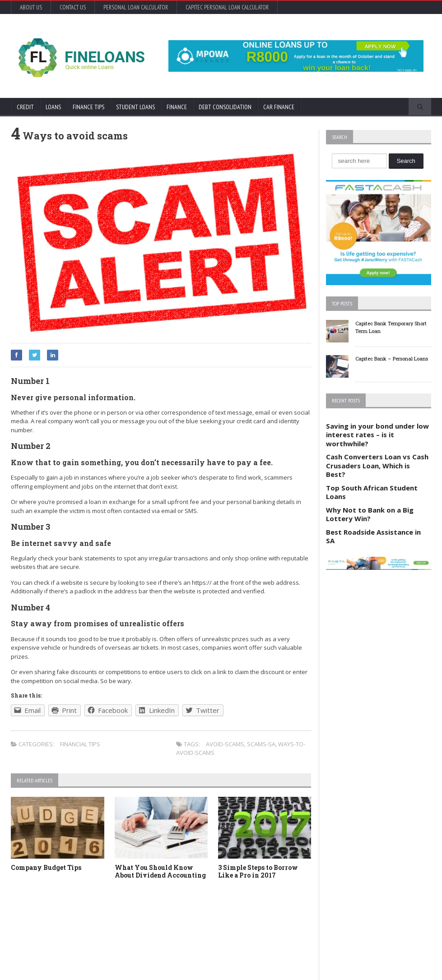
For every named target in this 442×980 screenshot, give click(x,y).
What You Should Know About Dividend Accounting (160, 871)
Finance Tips (88, 107)
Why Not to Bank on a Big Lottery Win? (370, 514)
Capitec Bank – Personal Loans (392, 358)
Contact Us (73, 7)
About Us (31, 7)
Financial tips (80, 744)
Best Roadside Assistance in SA (373, 536)
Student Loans (135, 107)
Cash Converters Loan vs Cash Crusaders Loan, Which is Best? (377, 465)
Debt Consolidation (225, 107)
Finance (177, 107)
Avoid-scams (225, 744)
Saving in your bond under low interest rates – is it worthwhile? (377, 435)
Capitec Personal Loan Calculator (227, 7)
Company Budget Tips (46, 867)
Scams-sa (261, 744)
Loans (53, 107)
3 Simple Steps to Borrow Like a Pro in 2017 (258, 871)
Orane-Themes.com (62, 961)
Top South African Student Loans (372, 492)
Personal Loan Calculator (136, 7)
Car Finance (279, 107)
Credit (25, 107)
